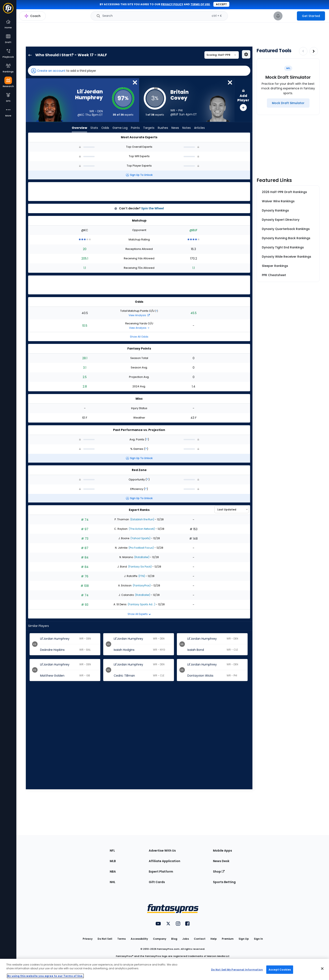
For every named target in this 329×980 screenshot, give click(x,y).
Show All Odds (139, 337)
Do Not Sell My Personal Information (237, 969)
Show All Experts (139, 614)
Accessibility (139, 939)
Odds (105, 128)
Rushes (163, 128)
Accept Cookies (280, 969)
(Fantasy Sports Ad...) (141, 604)
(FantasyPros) (141, 585)
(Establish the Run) (142, 519)
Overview (79, 128)
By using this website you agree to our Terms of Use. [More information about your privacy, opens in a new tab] (45, 976)
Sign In (258, 939)
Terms (121, 939)
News (175, 128)
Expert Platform (161, 872)
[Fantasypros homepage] (8, 10)
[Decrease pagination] (303, 51)
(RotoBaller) (142, 557)
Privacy (88, 939)
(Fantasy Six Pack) (140, 567)
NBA (113, 872)
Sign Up (244, 939)
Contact (200, 939)
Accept (221, 4)
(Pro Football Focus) (141, 548)
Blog (174, 939)
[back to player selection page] (29, 55)
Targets (149, 128)
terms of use (200, 4)
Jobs (186, 939)
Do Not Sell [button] (105, 939)
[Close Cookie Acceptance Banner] (322, 969)
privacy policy (172, 4)
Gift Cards (157, 882)
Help (214, 939)
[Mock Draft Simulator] (288, 103)
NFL (112, 851)
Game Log (120, 128)
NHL (113, 882)
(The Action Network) (142, 529)
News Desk (221, 861)
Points (135, 128)
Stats (94, 128)
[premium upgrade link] (290, 16)
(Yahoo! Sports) (140, 538)
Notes (187, 128)
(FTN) (141, 576)
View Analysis (139, 315)
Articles (199, 128)
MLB (113, 861)
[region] (164, 969)
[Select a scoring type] (222, 55)
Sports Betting (224, 882)
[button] (139, 71)
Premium (228, 939)
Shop (219, 872)
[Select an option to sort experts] (232, 509)
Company (160, 939)
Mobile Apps (223, 851)
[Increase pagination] (314, 51)
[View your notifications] (278, 16)
